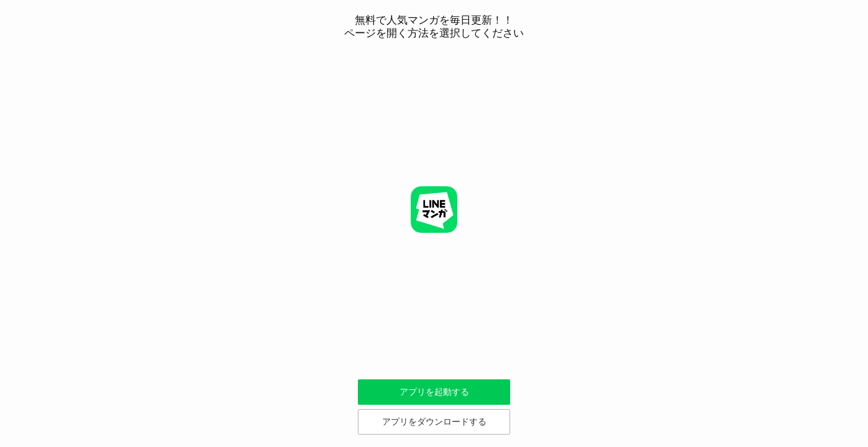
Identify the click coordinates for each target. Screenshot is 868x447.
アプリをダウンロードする (434, 422)
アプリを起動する (434, 392)
